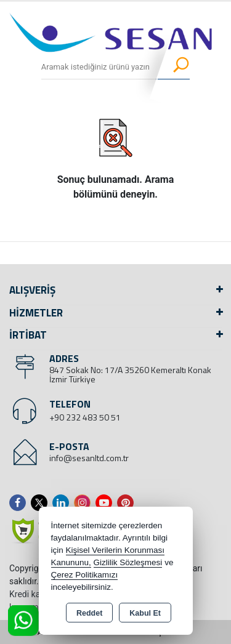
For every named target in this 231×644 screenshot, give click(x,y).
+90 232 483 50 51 (85, 417)
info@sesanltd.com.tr (89, 458)
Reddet (89, 613)
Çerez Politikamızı (85, 575)
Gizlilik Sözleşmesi (128, 562)
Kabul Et (145, 613)
